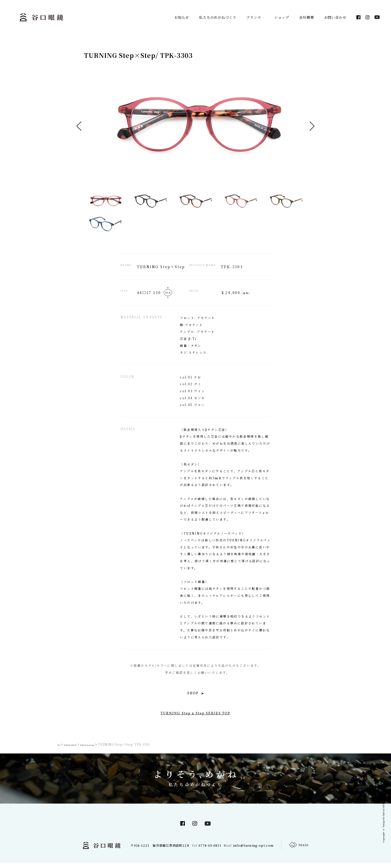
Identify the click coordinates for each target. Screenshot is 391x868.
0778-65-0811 (210, 851)
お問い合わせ (335, 18)
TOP (59, 750)
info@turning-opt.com (253, 851)
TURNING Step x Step (116, 750)
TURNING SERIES (81, 750)
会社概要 (306, 18)
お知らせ (182, 18)
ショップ (282, 18)
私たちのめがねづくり (218, 18)
